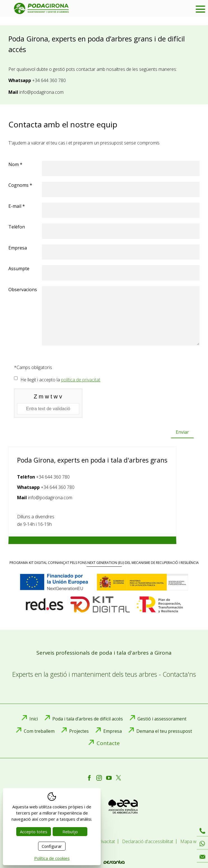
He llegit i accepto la (60, 380)
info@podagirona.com (41, 92)
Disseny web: (104, 862)
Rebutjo (70, 832)
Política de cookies (52, 858)
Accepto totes (34, 832)
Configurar (52, 846)
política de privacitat (81, 380)
